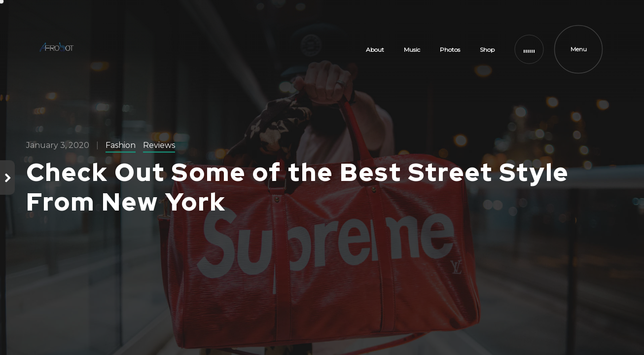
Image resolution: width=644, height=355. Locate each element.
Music (412, 50)
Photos (450, 50)
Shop (487, 50)
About (375, 50)
